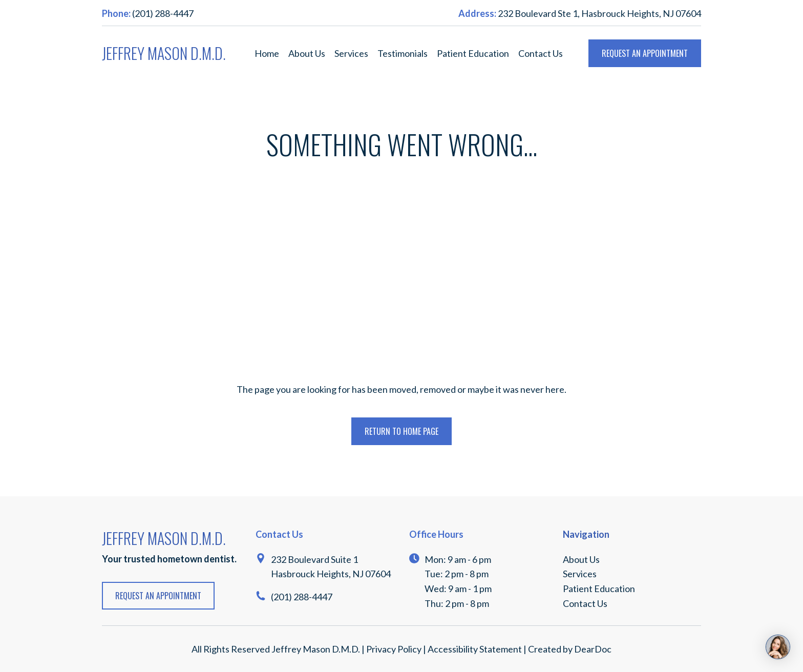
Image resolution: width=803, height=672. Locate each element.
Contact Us (541, 53)
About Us (307, 53)
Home (267, 53)
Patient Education (473, 53)
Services (351, 53)
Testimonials (403, 53)
